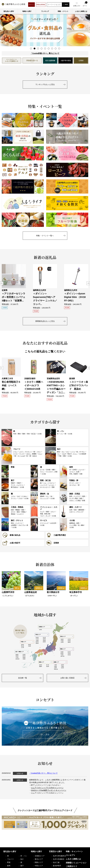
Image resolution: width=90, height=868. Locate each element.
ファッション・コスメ (49, 508)
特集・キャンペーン (74, 851)
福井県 (44, 639)
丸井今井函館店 (58, 859)
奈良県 (62, 668)
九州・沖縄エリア (22, 652)
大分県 (17, 658)
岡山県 (22, 646)
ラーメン (14, 498)
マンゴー (22, 454)
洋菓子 (19, 483)
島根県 (30, 645)
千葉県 (62, 655)
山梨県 (37, 640)
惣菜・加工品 (45, 480)
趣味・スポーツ (76, 507)
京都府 (55, 666)
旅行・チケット (17, 520)
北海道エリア (45, 627)
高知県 (48, 666)
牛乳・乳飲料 (74, 474)
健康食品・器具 (74, 523)
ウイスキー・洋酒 (52, 472)
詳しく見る (45, 734)
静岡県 (44, 642)
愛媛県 (41, 666)
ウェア (42, 512)
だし (47, 496)
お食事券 (14, 525)
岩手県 (69, 639)
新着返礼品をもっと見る (45, 321)
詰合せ (35, 456)
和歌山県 (56, 669)
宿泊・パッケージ (17, 523)
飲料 (71, 467)
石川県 (37, 639)
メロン (39, 452)
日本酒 (48, 470)
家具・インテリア (75, 496)
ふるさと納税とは (73, 859)
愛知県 (37, 643)
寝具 (84, 496)
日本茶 (75, 470)
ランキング (45, 11)
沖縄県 (24, 659)
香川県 (48, 665)
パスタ (20, 498)
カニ (63, 452)
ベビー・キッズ (45, 516)
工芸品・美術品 (17, 507)
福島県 (69, 642)
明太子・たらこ (72, 454)
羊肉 (28, 434)
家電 (84, 501)
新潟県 (37, 638)
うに (58, 454)
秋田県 (69, 641)
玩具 (75, 510)
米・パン (61, 431)
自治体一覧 (23, 678)
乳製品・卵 (74, 480)
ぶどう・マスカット (26, 452)
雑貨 (47, 512)
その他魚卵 (83, 454)
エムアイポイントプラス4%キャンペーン (47, 788)
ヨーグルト (73, 485)
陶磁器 (18, 510)
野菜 (13, 467)
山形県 (62, 642)
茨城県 (62, 652)
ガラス (13, 512)
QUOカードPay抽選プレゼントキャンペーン (49, 790)
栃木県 (69, 652)
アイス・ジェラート (17, 485)
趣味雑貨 (81, 510)
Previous (2, 283)
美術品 (13, 514)
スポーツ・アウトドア (76, 512)
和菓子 (13, 483)
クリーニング (44, 523)
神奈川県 (62, 656)
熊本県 (24, 656)
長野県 (44, 640)
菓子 (13, 480)
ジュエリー (20, 514)
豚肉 (19, 434)
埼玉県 (69, 653)
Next (88, 283)
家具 (18, 512)
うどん (13, 496)
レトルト (52, 485)
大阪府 (62, 666)
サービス (44, 520)
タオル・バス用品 (75, 501)
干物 (60, 456)
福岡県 (17, 655)
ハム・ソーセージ (49, 483)
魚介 (59, 449)
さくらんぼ (21, 456)
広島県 (30, 646)
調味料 (42, 496)
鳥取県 (22, 645)
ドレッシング (44, 498)
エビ (67, 452)
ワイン (42, 472)
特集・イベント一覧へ (45, 236)
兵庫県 (55, 668)
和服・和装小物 (45, 514)
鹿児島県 (17, 659)
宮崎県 (24, 658)
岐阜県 (37, 642)
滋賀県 (62, 665)
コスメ (53, 512)
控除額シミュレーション (76, 863)
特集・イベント (63, 11)
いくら (73, 452)
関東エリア (67, 649)
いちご (15, 452)
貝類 (64, 456)
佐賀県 (24, 655)
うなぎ (64, 454)
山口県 (22, 648)
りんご (40, 454)
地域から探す (27, 11)
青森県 (62, 639)
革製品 (23, 512)
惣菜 (53, 487)
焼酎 (53, 470)
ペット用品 (73, 525)
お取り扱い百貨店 (67, 678)
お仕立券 (53, 523)
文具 (71, 510)
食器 (81, 498)
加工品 (33, 434)
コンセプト (71, 855)
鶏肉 (24, 434)
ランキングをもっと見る (45, 84)
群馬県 (62, 653)
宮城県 (62, 641)
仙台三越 (55, 862)
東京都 (69, 655)
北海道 (40, 630)
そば (18, 496)
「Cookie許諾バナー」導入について (45, 53)
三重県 (55, 665)
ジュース (81, 470)
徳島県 (41, 665)
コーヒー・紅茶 (74, 472)
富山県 (44, 638)
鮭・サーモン (81, 452)
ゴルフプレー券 (23, 525)
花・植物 (81, 525)
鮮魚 (58, 452)
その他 (39, 434)
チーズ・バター (74, 483)
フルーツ (17, 449)
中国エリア (27, 642)
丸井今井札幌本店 (58, 856)
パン (62, 434)
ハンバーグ (44, 485)
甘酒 (81, 474)
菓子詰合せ (14, 487)
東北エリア (67, 636)
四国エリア (45, 662)
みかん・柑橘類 (31, 454)
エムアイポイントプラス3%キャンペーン (47, 793)
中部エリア (42, 635)
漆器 (23, 510)
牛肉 (15, 434)
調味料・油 (44, 494)
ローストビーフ (45, 487)
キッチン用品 (74, 498)
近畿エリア (60, 662)
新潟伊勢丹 (56, 866)
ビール (42, 470)
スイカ (15, 454)
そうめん (24, 496)
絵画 (12, 510)
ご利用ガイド (71, 866)
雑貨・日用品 (75, 494)
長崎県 (17, 656)
